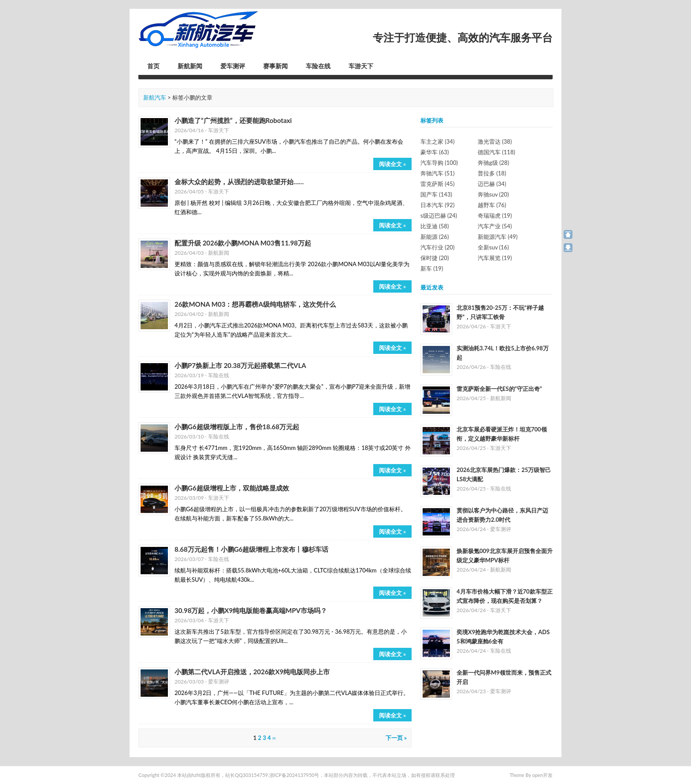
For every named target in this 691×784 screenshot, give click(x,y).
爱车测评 (233, 66)
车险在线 (318, 66)
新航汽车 (155, 97)
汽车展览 (495, 258)
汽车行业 (437, 247)
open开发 (542, 775)
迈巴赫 (492, 184)
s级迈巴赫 (439, 216)
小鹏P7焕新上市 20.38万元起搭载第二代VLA (240, 365)
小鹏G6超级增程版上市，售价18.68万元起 (237, 427)
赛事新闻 (275, 66)
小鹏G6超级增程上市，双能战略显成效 (232, 488)
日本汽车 (437, 205)
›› (274, 738)
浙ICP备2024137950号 (294, 775)
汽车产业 (495, 226)
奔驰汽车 (437, 173)
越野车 (492, 205)
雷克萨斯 (437, 184)
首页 (153, 66)
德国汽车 (496, 152)
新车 (432, 268)
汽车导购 (439, 163)
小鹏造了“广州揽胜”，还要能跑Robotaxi (233, 120)
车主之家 (437, 141)
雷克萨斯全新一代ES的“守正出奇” (499, 389)
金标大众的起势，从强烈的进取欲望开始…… (239, 182)
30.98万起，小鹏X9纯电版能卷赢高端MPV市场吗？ (251, 610)
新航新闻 (190, 66)
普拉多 (492, 173)
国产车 (436, 194)
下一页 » (396, 738)
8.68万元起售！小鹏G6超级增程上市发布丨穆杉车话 (251, 549)
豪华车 (435, 152)
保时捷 (435, 258)
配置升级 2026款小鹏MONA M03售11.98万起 (243, 243)
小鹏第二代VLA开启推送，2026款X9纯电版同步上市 (252, 672)
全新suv (493, 247)
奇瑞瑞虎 (495, 216)
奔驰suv (493, 194)
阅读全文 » (392, 164)
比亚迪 (435, 226)
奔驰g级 (493, 163)
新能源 (435, 237)
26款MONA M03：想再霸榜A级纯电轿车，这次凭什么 (255, 304)
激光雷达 (495, 141)
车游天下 (361, 66)
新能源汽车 (498, 237)
